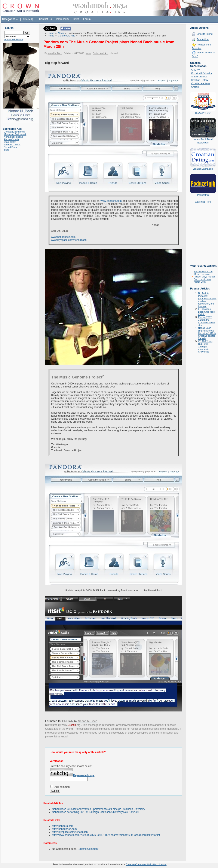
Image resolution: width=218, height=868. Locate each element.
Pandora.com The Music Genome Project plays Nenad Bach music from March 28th (204, 277)
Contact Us (45, 19)
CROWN (196, 70)
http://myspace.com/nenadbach (70, 832)
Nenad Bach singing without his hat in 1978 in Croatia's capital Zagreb (207, 333)
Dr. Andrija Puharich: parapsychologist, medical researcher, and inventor (207, 300)
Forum (87, 19)
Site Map (28, 19)
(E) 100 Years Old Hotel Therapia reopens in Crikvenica (205, 346)
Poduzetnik (203, 195)
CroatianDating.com (14, 132)
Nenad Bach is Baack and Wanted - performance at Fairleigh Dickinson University (98, 809)
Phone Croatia (11, 139)
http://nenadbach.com (64, 829)
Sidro (7, 150)
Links (76, 19)
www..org (71, 725)
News (61, 33)
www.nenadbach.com (63, 237)
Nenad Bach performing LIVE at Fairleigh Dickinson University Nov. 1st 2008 (96, 812)
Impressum (62, 19)
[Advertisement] (203, 237)
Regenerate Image (84, 775)
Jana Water (10, 142)
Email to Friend (205, 34)
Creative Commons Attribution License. (146, 864)
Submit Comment (88, 849)
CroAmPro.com (203, 113)
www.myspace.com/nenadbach (69, 240)
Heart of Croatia (12, 145)
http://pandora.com (63, 826)
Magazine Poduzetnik (15, 134)
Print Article (203, 39)
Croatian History (200, 80)
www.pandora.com (111, 201)
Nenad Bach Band (13, 137)
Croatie (195, 87)
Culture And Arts (67, 36)
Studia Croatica (199, 77)
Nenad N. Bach (55, 53)
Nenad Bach (10, 147)
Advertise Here (203, 202)
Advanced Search (14, 39)
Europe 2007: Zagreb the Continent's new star (206, 321)
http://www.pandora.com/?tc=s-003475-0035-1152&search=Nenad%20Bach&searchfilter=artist (106, 835)
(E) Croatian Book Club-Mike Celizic (206, 312)
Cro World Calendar (202, 73)
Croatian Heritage (200, 83)
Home (51, 33)
